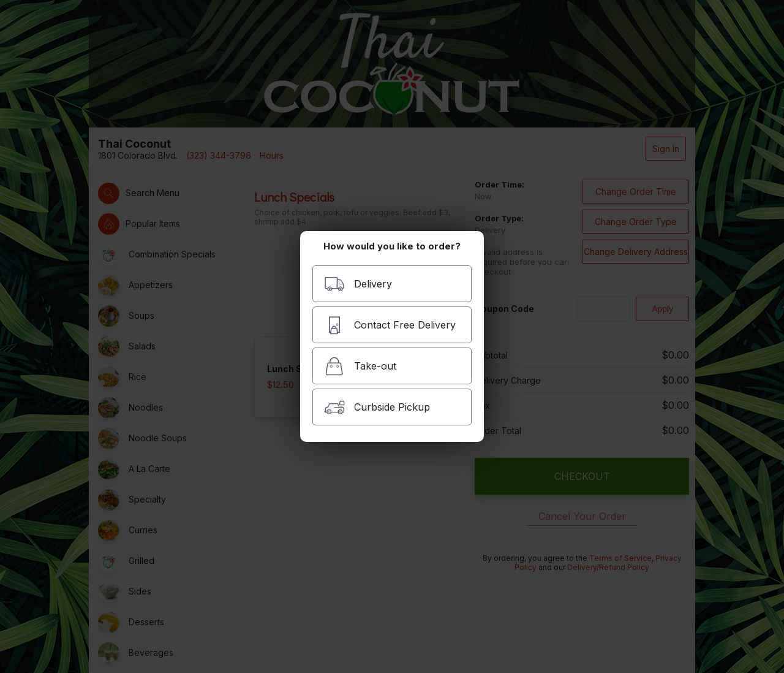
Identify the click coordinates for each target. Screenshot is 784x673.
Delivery (358, 284)
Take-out (360, 366)
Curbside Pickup (377, 407)
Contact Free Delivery (390, 325)
